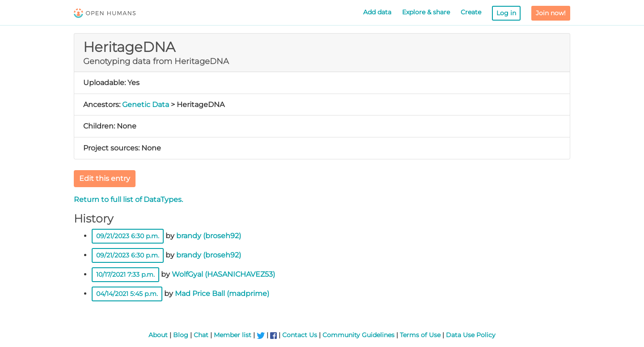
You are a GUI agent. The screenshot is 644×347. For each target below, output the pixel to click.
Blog (181, 335)
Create (471, 12)
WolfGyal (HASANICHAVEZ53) (223, 274)
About (158, 335)
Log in (506, 13)
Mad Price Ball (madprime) (222, 293)
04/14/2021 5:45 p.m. (127, 294)
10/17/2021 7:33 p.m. (125, 274)
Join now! (551, 13)
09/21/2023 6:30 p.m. (128, 236)
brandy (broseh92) (209, 236)
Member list (233, 335)
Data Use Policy (471, 335)
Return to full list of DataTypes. (128, 199)
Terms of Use (420, 335)
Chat (201, 335)
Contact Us (300, 335)
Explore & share (426, 12)
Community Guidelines (358, 335)
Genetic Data (146, 105)
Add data (377, 12)
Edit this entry (105, 178)
